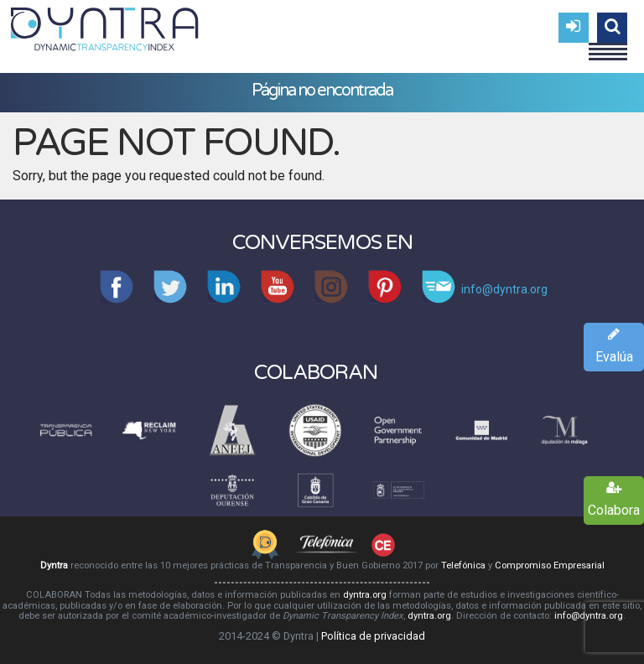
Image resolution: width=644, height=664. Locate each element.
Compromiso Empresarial (550, 565)
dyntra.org (365, 595)
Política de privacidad (373, 636)
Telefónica (463, 565)
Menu (608, 44)
